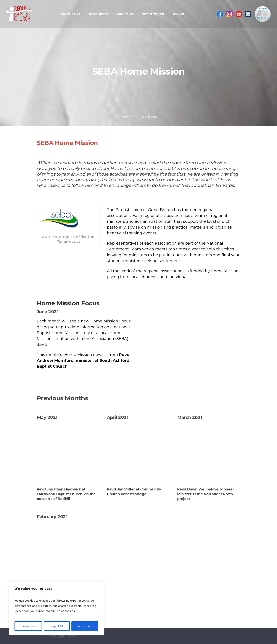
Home (124, 117)
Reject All (57, 626)
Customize (28, 626)
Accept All (85, 626)
